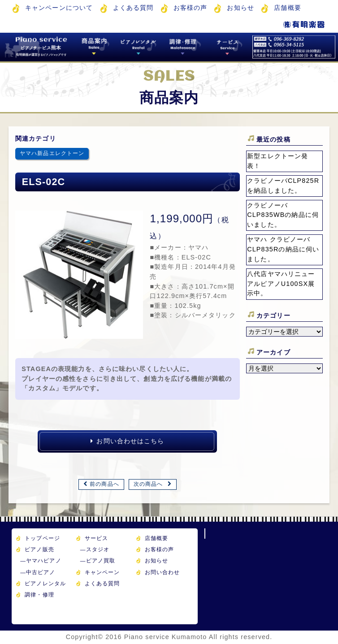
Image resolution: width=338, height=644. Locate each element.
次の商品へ (148, 484)
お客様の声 (191, 8)
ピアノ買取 (98, 560)
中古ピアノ (38, 572)
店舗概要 (287, 8)
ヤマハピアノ (41, 560)
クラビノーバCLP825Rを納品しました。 (283, 186)
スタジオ (95, 549)
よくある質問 (133, 8)
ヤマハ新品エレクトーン (52, 153)
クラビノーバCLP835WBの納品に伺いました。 (283, 215)
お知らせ (240, 8)
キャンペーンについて (59, 8)
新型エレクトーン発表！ (277, 161)
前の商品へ (104, 484)
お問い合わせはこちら (128, 441)
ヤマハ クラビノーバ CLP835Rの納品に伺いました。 (283, 249)
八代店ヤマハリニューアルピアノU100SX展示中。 (281, 283)
